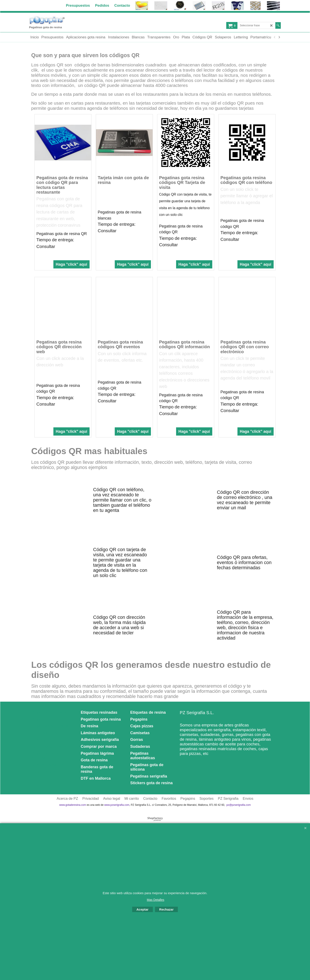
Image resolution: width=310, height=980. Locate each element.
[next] (279, 37)
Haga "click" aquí (71, 266)
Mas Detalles (156, 900)
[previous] (275, 37)
